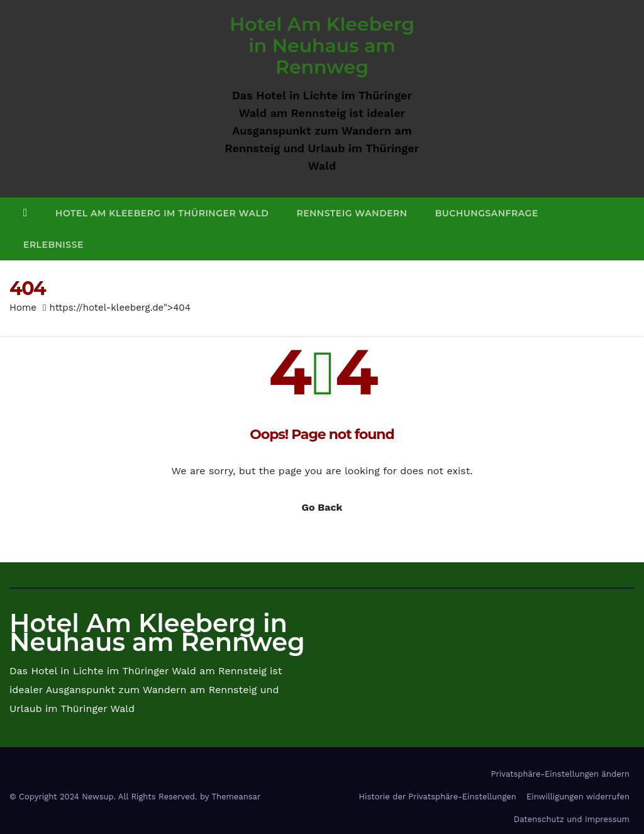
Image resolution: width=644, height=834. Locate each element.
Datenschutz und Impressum (572, 819)
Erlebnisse (53, 245)
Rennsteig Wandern (352, 213)
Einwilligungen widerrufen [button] (578, 797)
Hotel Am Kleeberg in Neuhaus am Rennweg (322, 46)
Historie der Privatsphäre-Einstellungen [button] (437, 797)
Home (23, 308)
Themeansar (236, 797)
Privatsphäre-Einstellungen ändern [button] (560, 774)
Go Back (322, 507)
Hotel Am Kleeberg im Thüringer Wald (162, 213)
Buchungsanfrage (487, 213)
